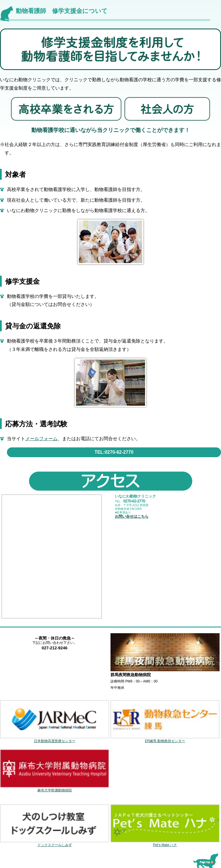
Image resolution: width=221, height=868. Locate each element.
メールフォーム (41, 439)
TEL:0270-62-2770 (114, 452)
